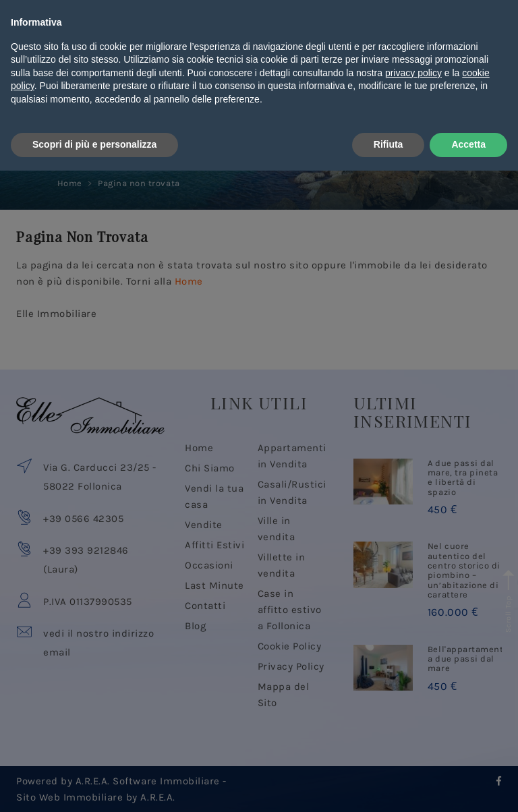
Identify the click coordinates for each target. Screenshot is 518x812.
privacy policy (413, 714)
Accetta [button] (468, 786)
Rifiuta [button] (388, 786)
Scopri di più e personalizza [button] (94, 786)
